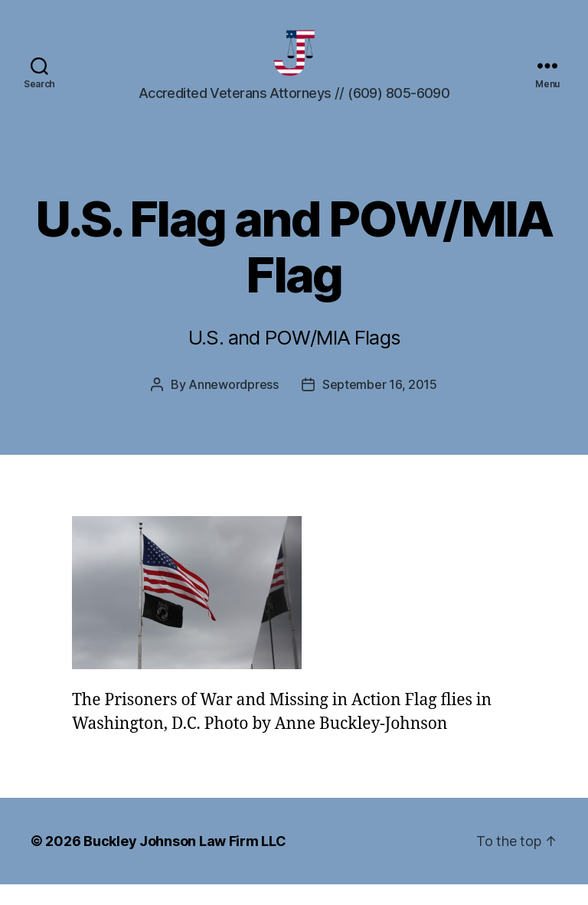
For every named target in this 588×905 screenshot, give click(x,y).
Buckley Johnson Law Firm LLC (185, 862)
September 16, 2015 (380, 405)
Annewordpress (234, 405)
